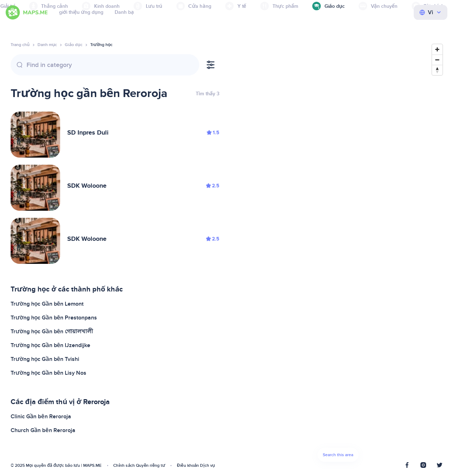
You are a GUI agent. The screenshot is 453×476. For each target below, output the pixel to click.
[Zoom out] (437, 60)
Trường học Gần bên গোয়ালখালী (52, 331)
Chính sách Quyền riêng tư (139, 466)
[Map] (338, 255)
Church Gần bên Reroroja (43, 430)
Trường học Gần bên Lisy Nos (48, 373)
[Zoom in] (437, 49)
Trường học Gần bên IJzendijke (50, 345)
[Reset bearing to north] (437, 70)
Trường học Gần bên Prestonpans (54, 318)
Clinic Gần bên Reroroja (41, 416)
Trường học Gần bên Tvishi (45, 359)
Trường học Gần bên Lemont (47, 304)
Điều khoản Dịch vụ (196, 466)
